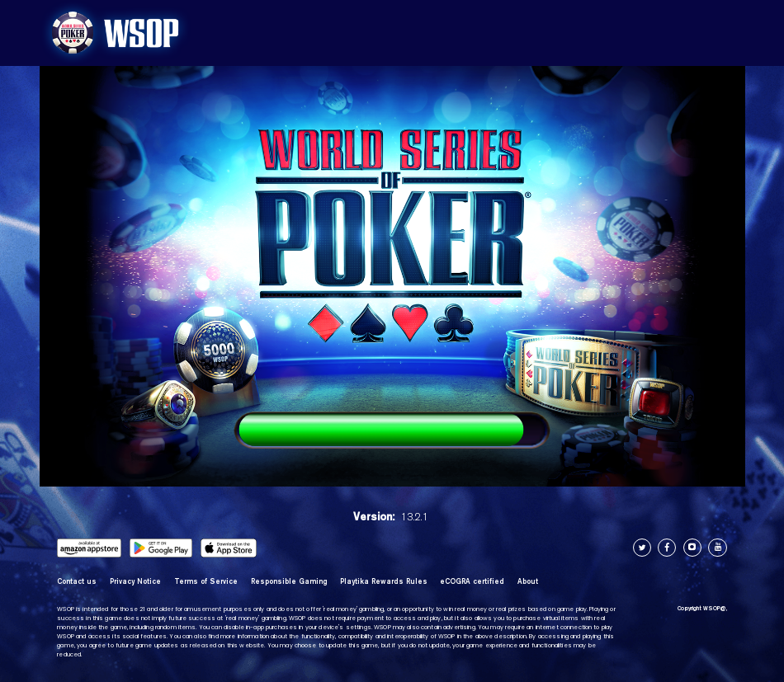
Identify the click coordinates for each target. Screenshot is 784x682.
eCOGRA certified (472, 581)
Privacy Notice (135, 581)
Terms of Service (206, 581)
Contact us (77, 581)
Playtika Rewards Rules (384, 581)
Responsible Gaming (289, 581)
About (528, 581)
